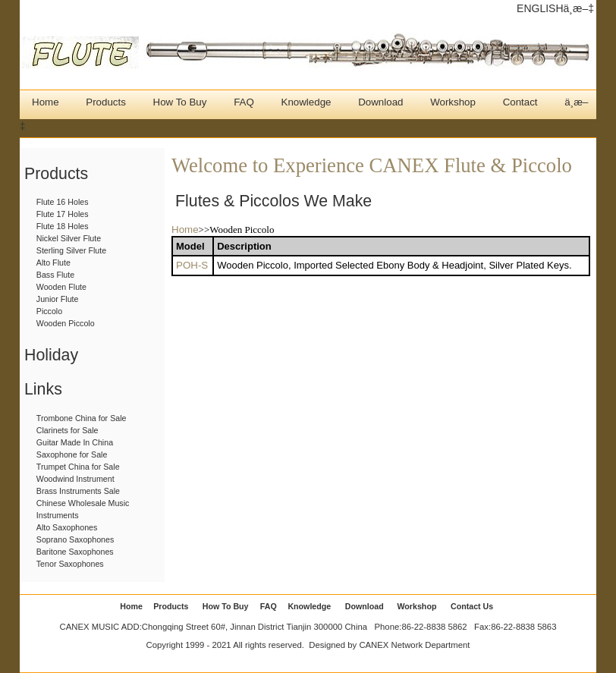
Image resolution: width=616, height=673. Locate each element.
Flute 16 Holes (63, 202)
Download (380, 102)
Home (46, 102)
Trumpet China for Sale (78, 467)
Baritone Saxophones (75, 552)
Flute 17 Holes (63, 214)
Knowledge (306, 102)
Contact (520, 102)
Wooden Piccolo (66, 323)
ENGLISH (540, 8)
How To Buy (180, 102)
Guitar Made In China (75, 442)
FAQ (244, 102)
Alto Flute (53, 263)
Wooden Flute (61, 287)
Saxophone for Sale (72, 454)
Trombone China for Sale (82, 418)
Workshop (453, 102)
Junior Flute (58, 299)
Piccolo (49, 311)
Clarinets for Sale (68, 430)
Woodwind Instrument (75, 479)
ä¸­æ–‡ (579, 8)
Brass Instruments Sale (78, 491)
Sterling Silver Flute (71, 250)
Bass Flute (55, 275)
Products (106, 102)
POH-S (192, 265)
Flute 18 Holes (63, 226)
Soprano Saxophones (75, 539)
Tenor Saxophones (70, 564)
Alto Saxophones (67, 527)
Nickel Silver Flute (69, 238)
